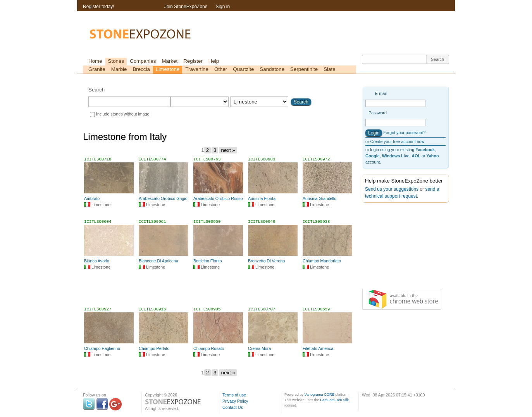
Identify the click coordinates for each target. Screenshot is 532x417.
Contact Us (233, 407)
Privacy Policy (235, 401)
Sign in (223, 7)
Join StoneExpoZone (186, 7)
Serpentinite (304, 69)
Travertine (197, 69)
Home (95, 61)
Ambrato (92, 198)
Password (378, 113)
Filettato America (318, 348)
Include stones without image (123, 114)
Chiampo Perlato (154, 348)
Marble (119, 69)
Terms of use (234, 395)
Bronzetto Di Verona (266, 261)
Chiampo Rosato (209, 348)
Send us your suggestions (392, 189)
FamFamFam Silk (334, 400)
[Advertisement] (220, 291)
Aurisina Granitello (319, 198)
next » (228, 150)
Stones (116, 61)
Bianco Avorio (97, 261)
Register (193, 61)
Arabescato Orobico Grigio (163, 198)
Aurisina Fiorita (262, 198)
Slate (329, 69)
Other (221, 69)
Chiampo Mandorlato (322, 261)
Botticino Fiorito (207, 261)
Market (170, 61)
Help (214, 61)
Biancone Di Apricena (158, 261)
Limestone (168, 69)
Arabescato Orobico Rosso (218, 198)
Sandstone (272, 69)
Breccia (141, 69)
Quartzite (243, 69)
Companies (143, 61)
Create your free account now (397, 141)
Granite (97, 69)
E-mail (381, 93)
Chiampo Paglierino (102, 348)
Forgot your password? (404, 133)
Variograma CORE (319, 395)
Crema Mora (259, 348)
